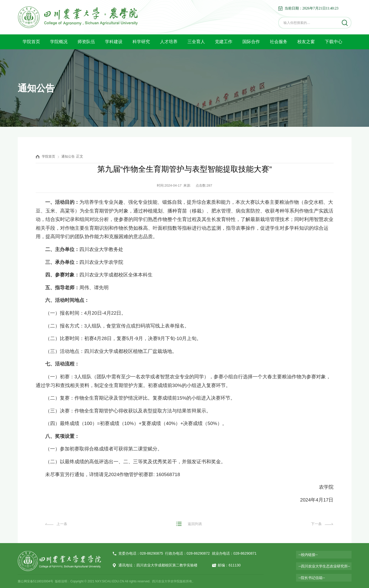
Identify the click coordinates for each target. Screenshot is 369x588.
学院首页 (31, 42)
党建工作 (224, 42)
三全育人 (196, 42)
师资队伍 (86, 42)
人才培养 (169, 42)
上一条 (62, 524)
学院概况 (59, 42)
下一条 (316, 524)
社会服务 (279, 42)
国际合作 (251, 42)
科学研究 (141, 42)
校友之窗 (306, 42)
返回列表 (195, 524)
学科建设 (114, 42)
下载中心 (334, 42)
